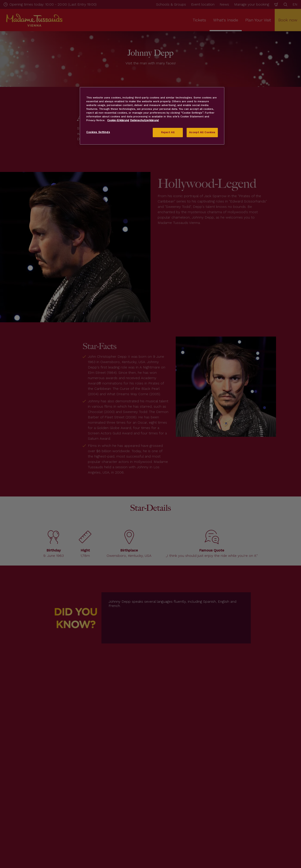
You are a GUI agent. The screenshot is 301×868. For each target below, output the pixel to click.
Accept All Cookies (202, 132)
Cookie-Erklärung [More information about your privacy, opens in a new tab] (118, 120)
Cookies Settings (98, 132)
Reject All (168, 132)
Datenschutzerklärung (144, 120)
